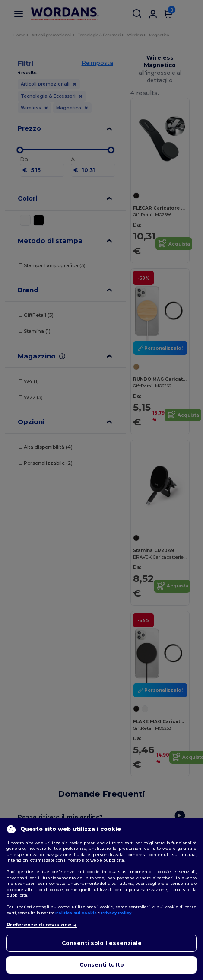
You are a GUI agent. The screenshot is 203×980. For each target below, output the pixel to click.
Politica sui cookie (76, 913)
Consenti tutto (102, 965)
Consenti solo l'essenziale (102, 943)
